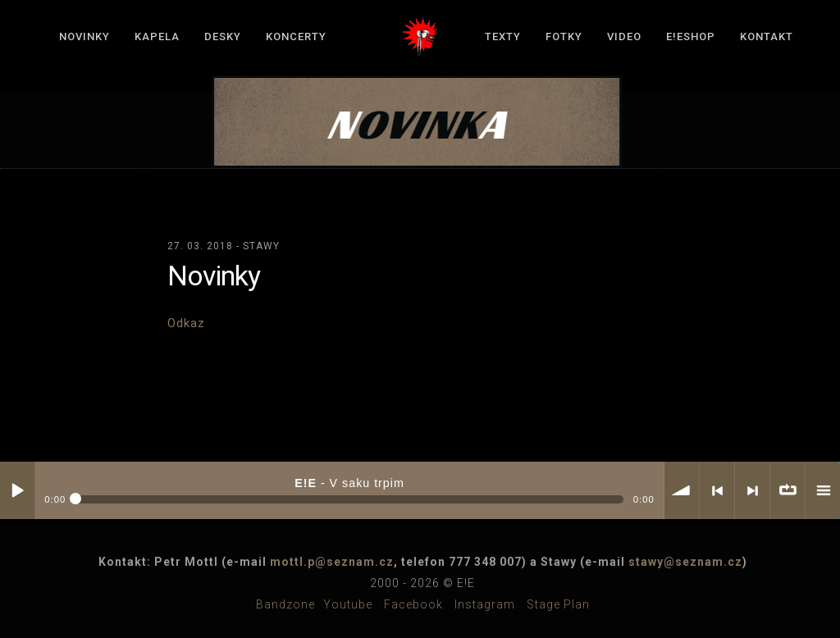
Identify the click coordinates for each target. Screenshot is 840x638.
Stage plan (558, 604)
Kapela (157, 36)
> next (752, 490)
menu (823, 490)
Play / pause (17, 490)
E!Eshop (691, 36)
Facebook (413, 604)
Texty (503, 36)
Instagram (485, 604)
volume (682, 490)
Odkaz (186, 323)
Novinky (84, 36)
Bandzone (285, 604)
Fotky (564, 36)
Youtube (348, 604)
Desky (223, 36)
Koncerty (296, 36)
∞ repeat (787, 490)
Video (624, 36)
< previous (717, 490)
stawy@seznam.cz (685, 562)
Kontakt (767, 36)
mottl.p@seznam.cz (332, 562)
